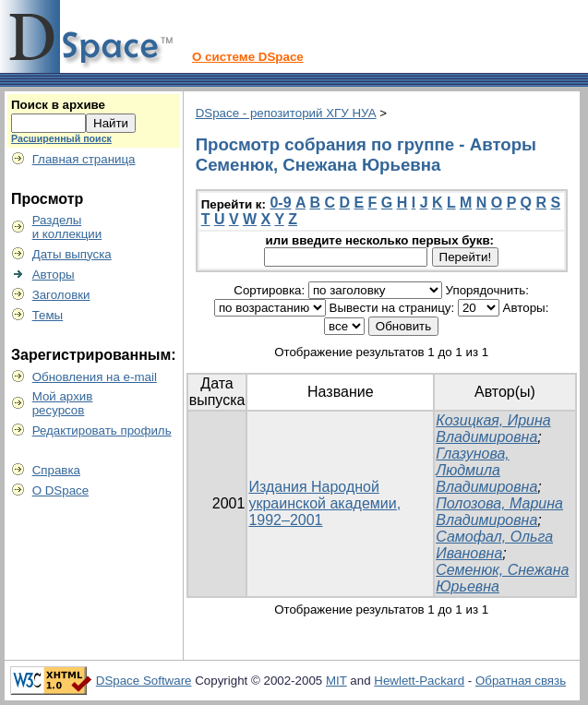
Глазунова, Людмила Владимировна (486, 470)
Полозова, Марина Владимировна (499, 512)
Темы (48, 315)
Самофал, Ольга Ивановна (494, 545)
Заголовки (61, 295)
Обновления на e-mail (95, 377)
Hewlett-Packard (419, 681)
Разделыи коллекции (67, 227)
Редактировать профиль (102, 430)
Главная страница (84, 159)
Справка (56, 470)
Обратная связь (521, 681)
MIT (336, 681)
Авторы (54, 275)
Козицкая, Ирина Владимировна (493, 429)
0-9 (280, 203)
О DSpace (61, 490)
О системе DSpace (248, 57)
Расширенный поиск (61, 138)
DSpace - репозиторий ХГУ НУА (286, 113)
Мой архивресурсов (63, 403)
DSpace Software (144, 681)
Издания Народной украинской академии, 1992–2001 (324, 503)
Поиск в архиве (58, 105)
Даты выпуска (72, 254)
